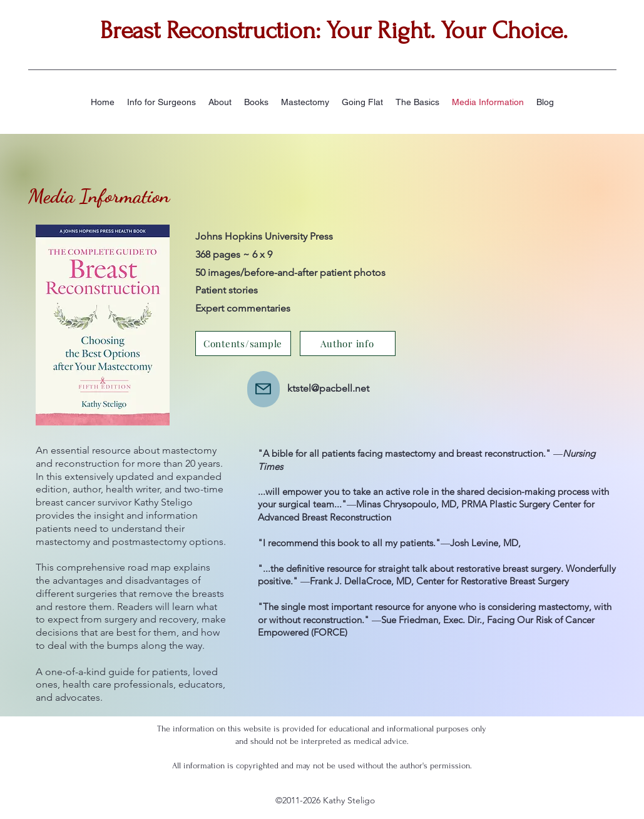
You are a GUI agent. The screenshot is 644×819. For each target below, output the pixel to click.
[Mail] (263, 389)
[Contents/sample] (243, 343)
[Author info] (348, 343)
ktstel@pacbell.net (328, 388)
